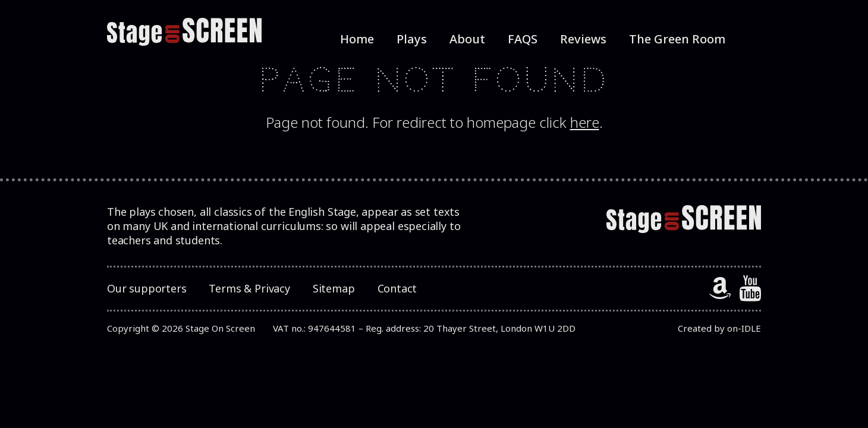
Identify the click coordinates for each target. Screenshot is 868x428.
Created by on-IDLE (719, 328)
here (585, 122)
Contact (397, 288)
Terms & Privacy (249, 288)
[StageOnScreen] (184, 32)
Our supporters (147, 288)
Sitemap (334, 288)
